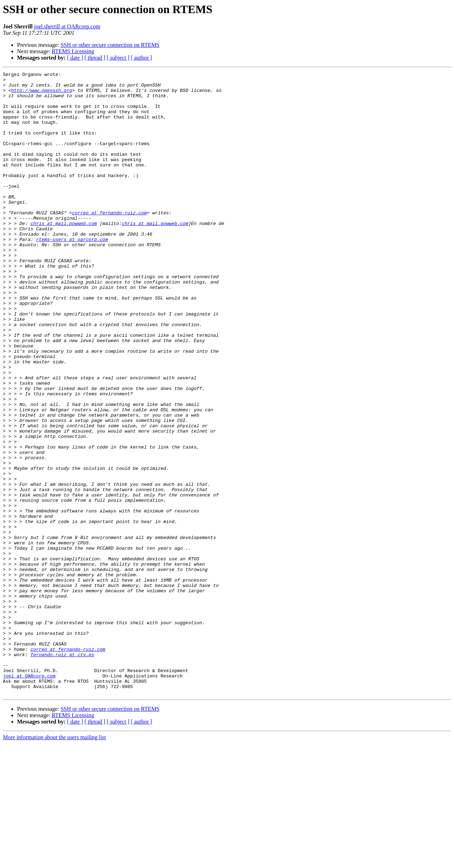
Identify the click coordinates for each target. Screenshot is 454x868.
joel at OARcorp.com (29, 797)
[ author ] (142, 58)
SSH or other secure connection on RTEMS (110, 45)
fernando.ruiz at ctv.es (62, 771)
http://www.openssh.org (41, 94)
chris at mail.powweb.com (64, 254)
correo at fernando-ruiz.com (109, 241)
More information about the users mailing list (54, 862)
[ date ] (75, 58)
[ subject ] (118, 58)
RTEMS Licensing (73, 51)
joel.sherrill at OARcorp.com (67, 26)
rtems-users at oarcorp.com (72, 273)
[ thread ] (95, 58)
